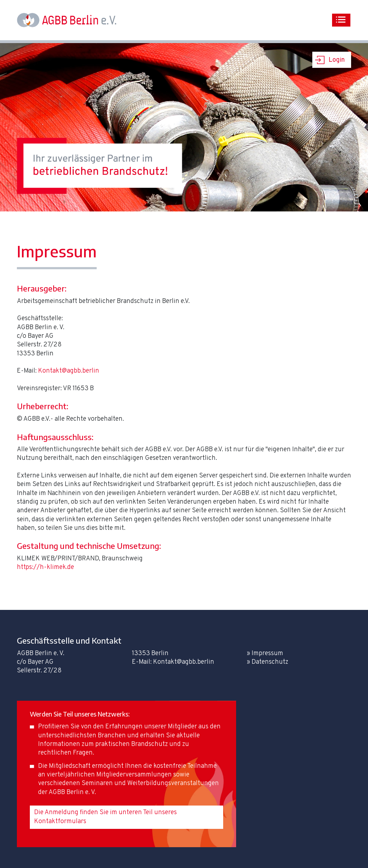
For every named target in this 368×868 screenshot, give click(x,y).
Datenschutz (270, 662)
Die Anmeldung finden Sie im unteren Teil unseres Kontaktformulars (105, 817)
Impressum (267, 654)
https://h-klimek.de (45, 567)
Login (337, 60)
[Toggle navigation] (341, 20)
